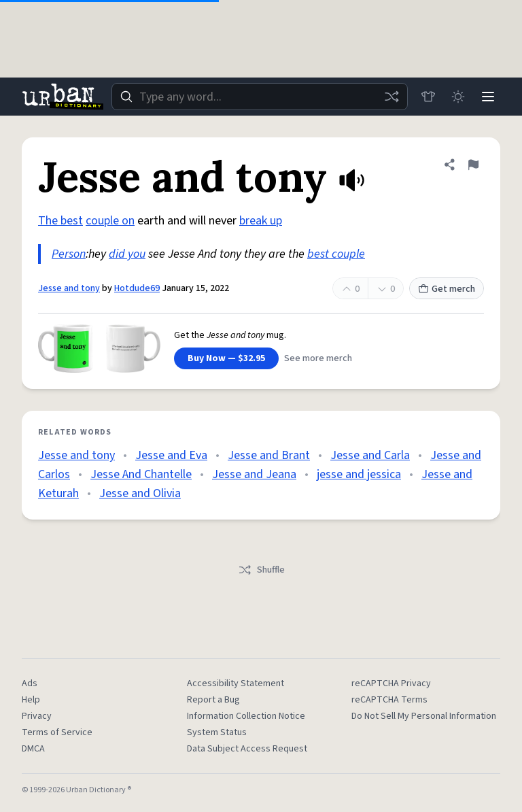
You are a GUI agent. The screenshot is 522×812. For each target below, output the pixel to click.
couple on (110, 221)
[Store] (428, 97)
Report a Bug (213, 700)
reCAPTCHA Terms (389, 700)
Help (31, 700)
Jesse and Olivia (140, 493)
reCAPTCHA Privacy (391, 683)
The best (60, 221)
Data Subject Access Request (247, 749)
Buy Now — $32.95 (226, 358)
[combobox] (260, 97)
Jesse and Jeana (254, 474)
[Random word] (391, 97)
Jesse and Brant (269, 455)
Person (69, 254)
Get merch (447, 289)
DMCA (33, 749)
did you (127, 254)
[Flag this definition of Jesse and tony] (473, 165)
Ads (30, 683)
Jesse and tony (69, 288)
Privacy (37, 716)
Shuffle (261, 570)
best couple (336, 254)
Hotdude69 (137, 288)
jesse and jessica (359, 474)
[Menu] (488, 97)
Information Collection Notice (246, 716)
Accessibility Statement (236, 683)
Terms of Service (57, 732)
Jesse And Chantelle (141, 474)
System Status (217, 732)
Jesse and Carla (370, 455)
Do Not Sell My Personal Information (424, 716)
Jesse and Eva (171, 455)
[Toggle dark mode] (458, 97)
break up (261, 221)
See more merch (318, 358)
